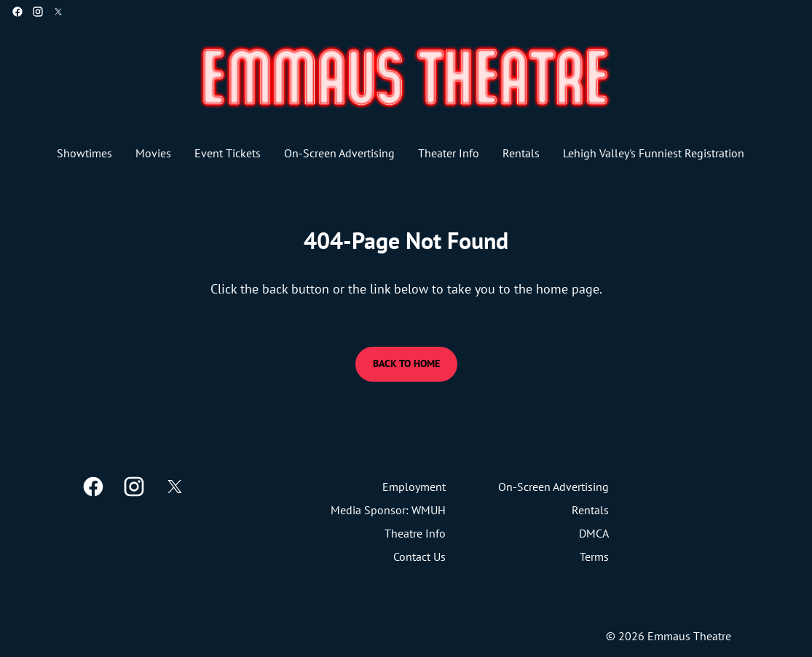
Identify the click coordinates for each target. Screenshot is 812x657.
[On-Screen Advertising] (339, 153)
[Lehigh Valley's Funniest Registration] (654, 153)
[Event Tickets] (228, 153)
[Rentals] (521, 153)
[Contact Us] (419, 556)
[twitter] (58, 12)
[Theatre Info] (415, 533)
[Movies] (153, 153)
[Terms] (594, 556)
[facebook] (17, 12)
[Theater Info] (449, 153)
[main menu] (401, 153)
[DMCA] (594, 533)
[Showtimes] (84, 153)
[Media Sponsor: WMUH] (388, 510)
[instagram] (38, 12)
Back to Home (406, 363)
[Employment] (414, 487)
